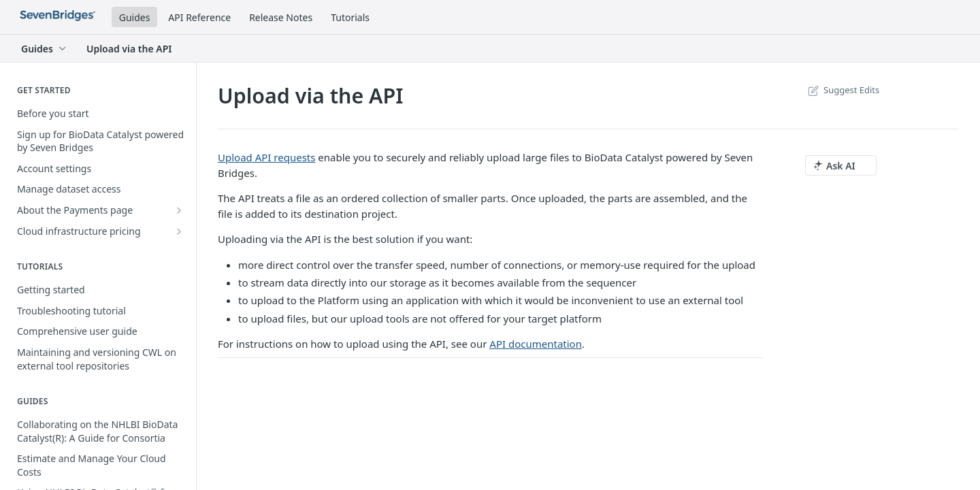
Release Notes (281, 17)
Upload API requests (266, 157)
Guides (135, 17)
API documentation (536, 344)
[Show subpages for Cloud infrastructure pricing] (179, 231)
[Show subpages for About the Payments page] (179, 210)
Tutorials (350, 17)
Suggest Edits (842, 90)
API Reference (199, 17)
